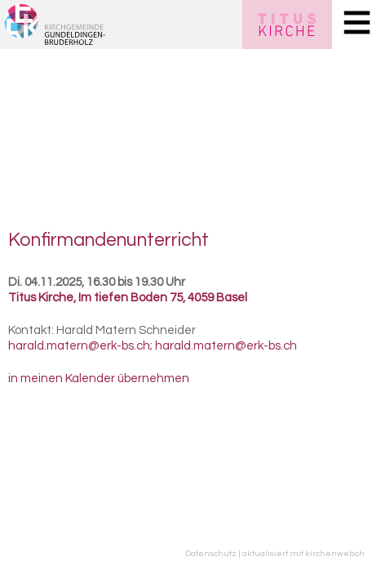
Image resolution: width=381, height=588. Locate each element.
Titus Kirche (128, 298)
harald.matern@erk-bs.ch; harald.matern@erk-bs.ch (153, 346)
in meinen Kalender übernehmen (99, 379)
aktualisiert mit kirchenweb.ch (303, 553)
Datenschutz (211, 553)
